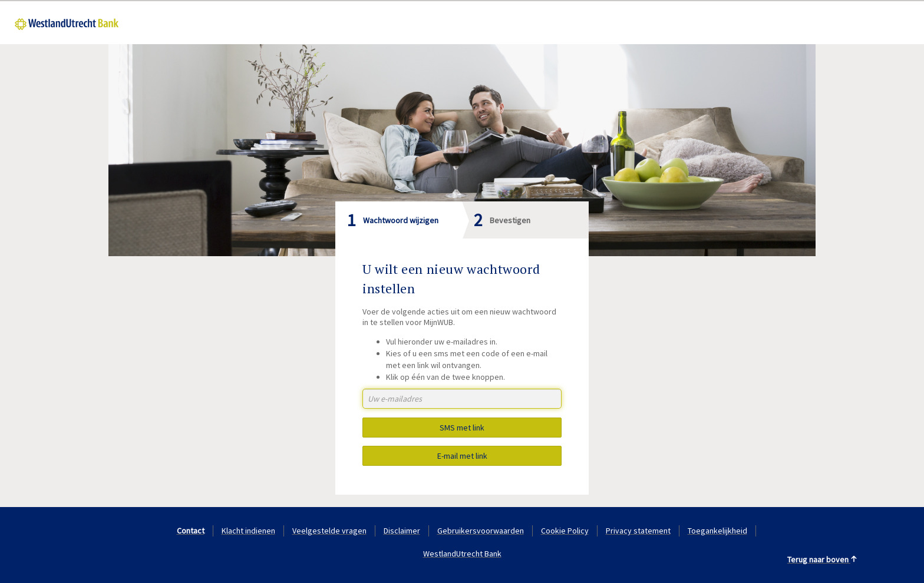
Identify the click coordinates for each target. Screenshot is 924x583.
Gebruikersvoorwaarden (481, 531)
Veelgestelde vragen (329, 531)
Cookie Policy (565, 531)
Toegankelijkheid (717, 531)
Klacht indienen (248, 531)
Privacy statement (638, 531)
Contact (191, 531)
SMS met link (462, 428)
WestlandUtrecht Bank (462, 554)
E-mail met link (462, 456)
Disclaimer (402, 531)
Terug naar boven (822, 559)
